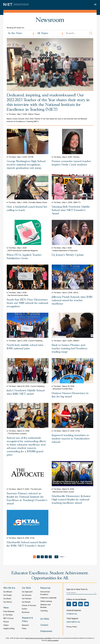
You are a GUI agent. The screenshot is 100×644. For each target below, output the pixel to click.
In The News (8, 615)
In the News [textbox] (15, 33)
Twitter (75, 604)
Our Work (26, 588)
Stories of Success (29, 606)
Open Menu (95, 4)
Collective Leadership (48, 598)
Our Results (26, 602)
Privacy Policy (72, 627)
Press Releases (9, 612)
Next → (63, 557)
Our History (8, 602)
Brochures (26, 613)
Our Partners (27, 599)
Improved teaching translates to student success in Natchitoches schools (71, 439)
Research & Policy (27, 620)
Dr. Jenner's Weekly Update (68, 255)
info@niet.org (72, 614)
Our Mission (8, 592)
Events (24, 609)
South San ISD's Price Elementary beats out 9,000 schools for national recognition (27, 303)
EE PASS (45, 619)
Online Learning (46, 602)
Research (25, 625)
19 (56, 557)
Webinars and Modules (45, 606)
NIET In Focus (8, 619)
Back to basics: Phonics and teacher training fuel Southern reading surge (70, 349)
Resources (45, 588)
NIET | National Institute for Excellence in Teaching (16, 4)
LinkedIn (81, 604)
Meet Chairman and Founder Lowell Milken (39, 638)
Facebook (69, 604)
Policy (24, 629)
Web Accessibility (53, 641)
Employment (46, 632)
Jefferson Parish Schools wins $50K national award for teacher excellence (72, 300)
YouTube (87, 604)
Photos (6, 622)
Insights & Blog (9, 629)
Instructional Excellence (45, 593)
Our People (8, 595)
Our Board (7, 599)
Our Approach (27, 592)
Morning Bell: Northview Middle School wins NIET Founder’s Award (71, 210)
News (6, 608)
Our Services (27, 595)
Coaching (44, 611)
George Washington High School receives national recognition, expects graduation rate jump (26, 165)
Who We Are (9, 588)
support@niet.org (73, 622)
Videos (6, 625)
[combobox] (21, 33)
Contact (44, 625)
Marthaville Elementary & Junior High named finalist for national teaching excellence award (71, 500)
